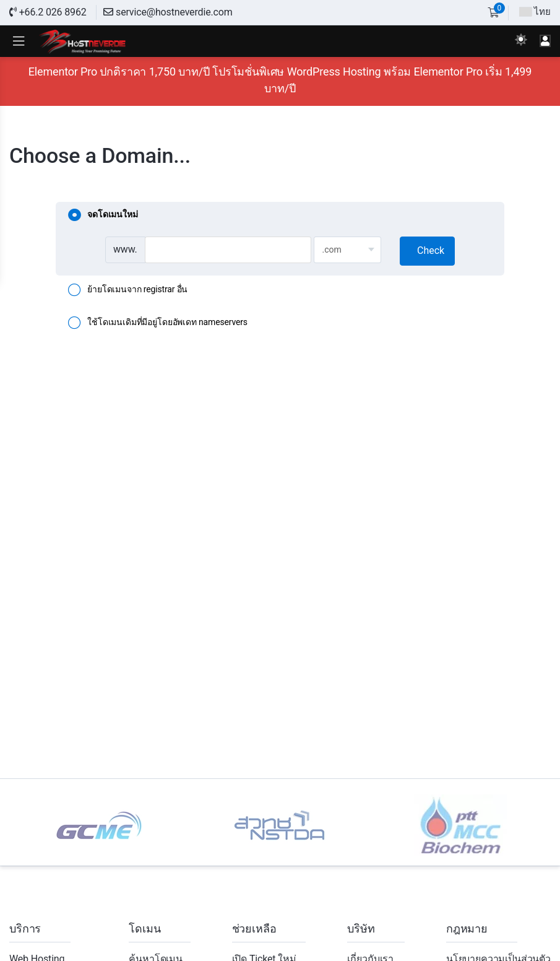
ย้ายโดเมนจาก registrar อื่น (128, 290)
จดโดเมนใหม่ (103, 215)
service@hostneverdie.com (168, 12)
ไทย (535, 12)
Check (431, 250)
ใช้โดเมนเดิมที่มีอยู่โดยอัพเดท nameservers (158, 323)
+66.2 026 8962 (48, 12)
